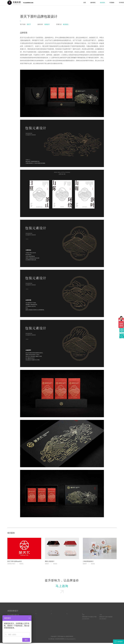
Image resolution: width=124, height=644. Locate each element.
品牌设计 (38, 618)
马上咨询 (62, 587)
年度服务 (86, 3)
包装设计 (47, 564)
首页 (58, 3)
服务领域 (67, 3)
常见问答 (69, 618)
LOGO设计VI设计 (12, 564)
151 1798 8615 (103, 620)
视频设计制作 (39, 624)
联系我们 (114, 3)
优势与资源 (54, 618)
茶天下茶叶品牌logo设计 (15, 561)
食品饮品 (22, 564)
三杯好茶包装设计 (89, 561)
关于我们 (105, 3)
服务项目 (39, 612)
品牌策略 (38, 616)
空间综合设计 (39, 626)
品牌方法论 (69, 622)
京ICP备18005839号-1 (70, 640)
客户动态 (69, 620)
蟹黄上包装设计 (50, 561)
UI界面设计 (38, 622)
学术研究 (95, 3)
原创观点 (69, 616)
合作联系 (85, 612)
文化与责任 (54, 620)
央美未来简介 (54, 616)
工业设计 (38, 620)
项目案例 (76, 3)
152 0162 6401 (86, 620)
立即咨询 (118, 642)
